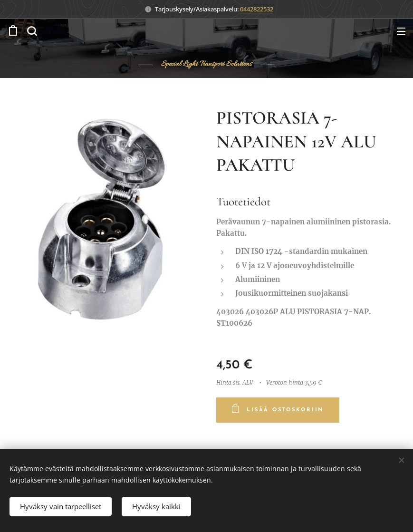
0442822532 (257, 9)
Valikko (401, 31)
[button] (32, 31)
